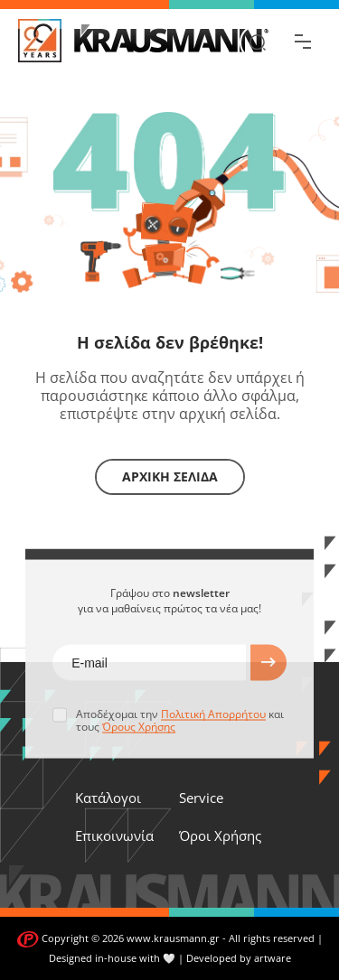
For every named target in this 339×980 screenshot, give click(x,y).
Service (201, 798)
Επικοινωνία (114, 835)
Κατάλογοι (108, 798)
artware (273, 958)
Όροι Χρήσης (220, 835)
